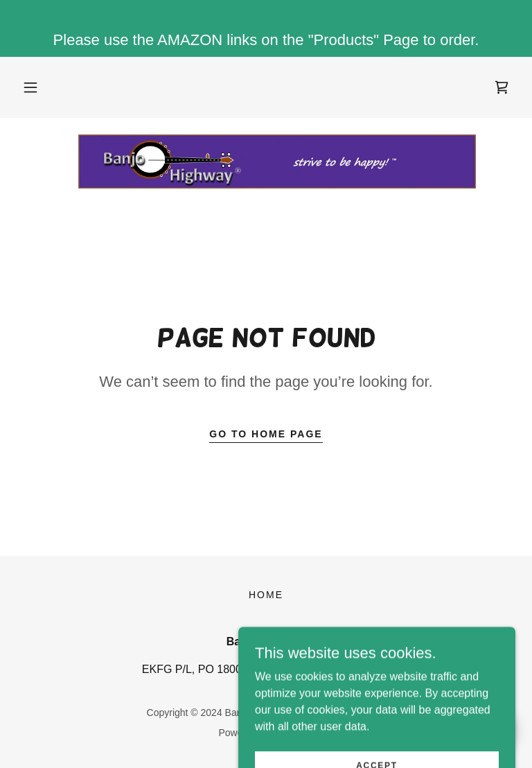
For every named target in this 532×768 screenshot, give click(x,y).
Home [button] (266, 595)
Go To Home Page (266, 434)
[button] (30, 87)
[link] (502, 87)
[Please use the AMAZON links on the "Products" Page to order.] (266, 28)
